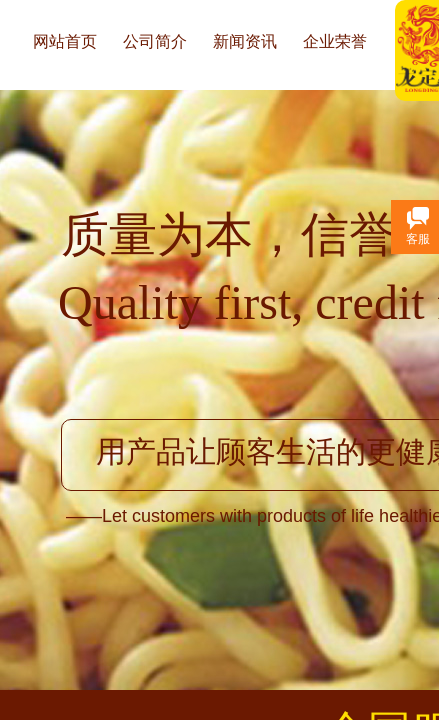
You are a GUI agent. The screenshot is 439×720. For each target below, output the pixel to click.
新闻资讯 (245, 41)
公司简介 (155, 41)
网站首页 (65, 41)
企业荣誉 (335, 41)
